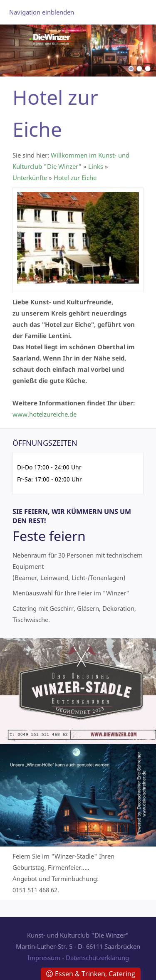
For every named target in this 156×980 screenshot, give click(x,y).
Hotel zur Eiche (75, 178)
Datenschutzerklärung (97, 958)
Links (96, 166)
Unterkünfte (30, 178)
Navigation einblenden (42, 12)
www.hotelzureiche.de (45, 414)
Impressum (44, 958)
